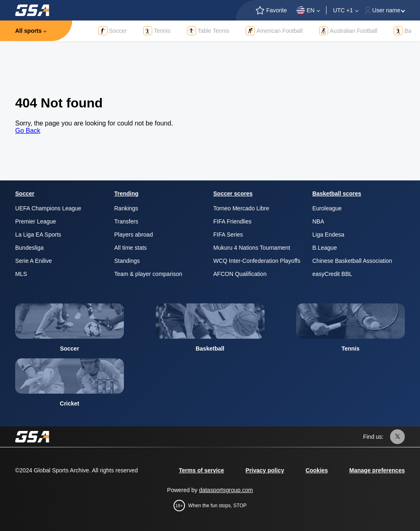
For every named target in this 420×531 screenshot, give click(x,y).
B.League (325, 248)
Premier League (36, 221)
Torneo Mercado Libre (241, 208)
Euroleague (327, 208)
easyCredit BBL (332, 274)
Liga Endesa (329, 235)
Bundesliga (29, 248)
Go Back (28, 131)
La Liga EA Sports (38, 235)
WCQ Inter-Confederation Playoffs (257, 261)
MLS (21, 274)
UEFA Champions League (48, 208)
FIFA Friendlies (232, 221)
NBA (318, 221)
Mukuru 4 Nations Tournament (252, 248)
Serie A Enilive (34, 261)
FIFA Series (228, 235)
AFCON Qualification (240, 274)
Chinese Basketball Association (353, 261)
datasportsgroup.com (226, 490)
